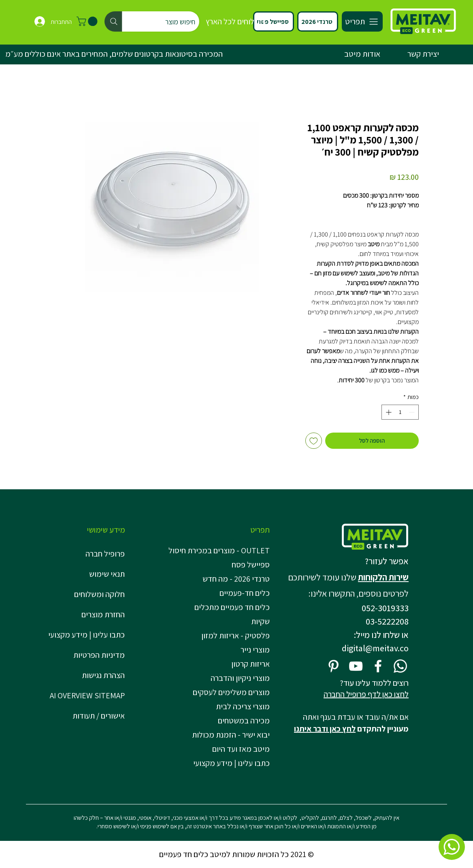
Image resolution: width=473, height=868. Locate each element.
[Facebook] (378, 666)
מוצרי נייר (255, 650)
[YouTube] (356, 666)
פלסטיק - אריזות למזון (235, 636)
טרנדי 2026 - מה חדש (236, 579)
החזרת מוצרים (103, 614)
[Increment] (388, 412)
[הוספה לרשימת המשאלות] (314, 441)
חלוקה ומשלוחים (99, 594)
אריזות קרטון (250, 664)
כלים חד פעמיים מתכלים (232, 607)
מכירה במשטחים (244, 721)
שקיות (260, 621)
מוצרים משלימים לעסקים (231, 692)
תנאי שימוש (107, 574)
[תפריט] (362, 21)
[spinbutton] (400, 412)
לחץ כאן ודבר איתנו (325, 729)
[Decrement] (412, 412)
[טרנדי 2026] (318, 21)
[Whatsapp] (400, 666)
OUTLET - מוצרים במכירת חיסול (221, 550)
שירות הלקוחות (383, 577)
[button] (88, 21)
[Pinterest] (333, 666)
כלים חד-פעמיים (245, 593)
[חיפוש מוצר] (152, 21)
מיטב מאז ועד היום (241, 749)
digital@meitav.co (375, 648)
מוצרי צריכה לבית (243, 706)
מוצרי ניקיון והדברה (240, 678)
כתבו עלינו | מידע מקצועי (86, 635)
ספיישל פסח (251, 565)
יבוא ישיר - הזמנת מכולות (231, 735)
